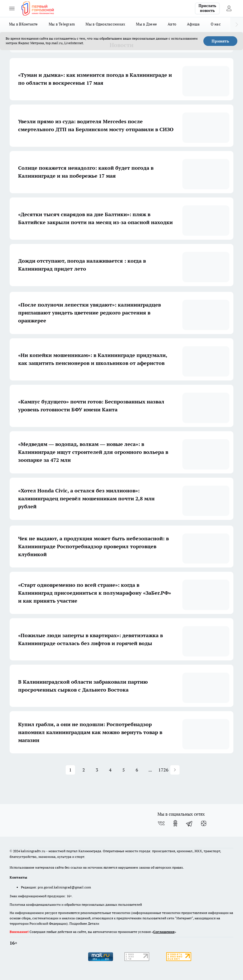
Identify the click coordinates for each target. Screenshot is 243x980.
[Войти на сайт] (229, 8)
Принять (220, 41)
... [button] (150, 770)
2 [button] (84, 770)
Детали (93, 923)
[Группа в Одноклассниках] (175, 823)
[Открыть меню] (12, 8)
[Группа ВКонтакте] (161, 823)
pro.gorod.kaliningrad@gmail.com (64, 887)
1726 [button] (164, 770)
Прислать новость (207, 8)
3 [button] (97, 770)
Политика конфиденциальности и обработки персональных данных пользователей (76, 904)
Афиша (193, 24)
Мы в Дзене (146, 24)
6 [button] (137, 770)
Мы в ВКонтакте (24, 24)
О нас (216, 24)
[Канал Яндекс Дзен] (204, 823)
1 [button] (70, 770)
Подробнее (78, 923)
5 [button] (124, 770)
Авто (172, 24)
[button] (175, 770)
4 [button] (110, 770)
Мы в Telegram (62, 24)
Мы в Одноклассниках (105, 24)
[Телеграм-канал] (189, 823)
